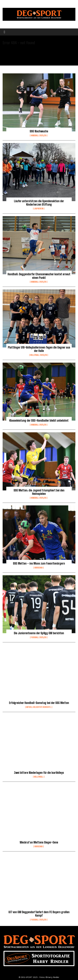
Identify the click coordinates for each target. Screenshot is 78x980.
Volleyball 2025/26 (39, 355)
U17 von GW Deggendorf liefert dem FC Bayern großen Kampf (39, 914)
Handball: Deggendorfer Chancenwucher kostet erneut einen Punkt (39, 276)
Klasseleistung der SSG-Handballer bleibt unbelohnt (39, 420)
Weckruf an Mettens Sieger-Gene (39, 842)
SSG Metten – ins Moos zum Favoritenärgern (39, 563)
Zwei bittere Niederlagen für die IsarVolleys (39, 773)
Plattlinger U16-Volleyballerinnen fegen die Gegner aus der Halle (39, 349)
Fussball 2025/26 (39, 637)
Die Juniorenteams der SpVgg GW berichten (39, 633)
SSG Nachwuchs (39, 131)
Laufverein (39, 209)
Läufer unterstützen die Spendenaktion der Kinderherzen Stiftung (39, 203)
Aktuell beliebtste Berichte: (39, 707)
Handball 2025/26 (39, 135)
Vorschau (39, 568)
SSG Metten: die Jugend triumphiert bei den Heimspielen (39, 492)
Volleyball (39, 777)
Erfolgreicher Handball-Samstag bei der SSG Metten (39, 703)
